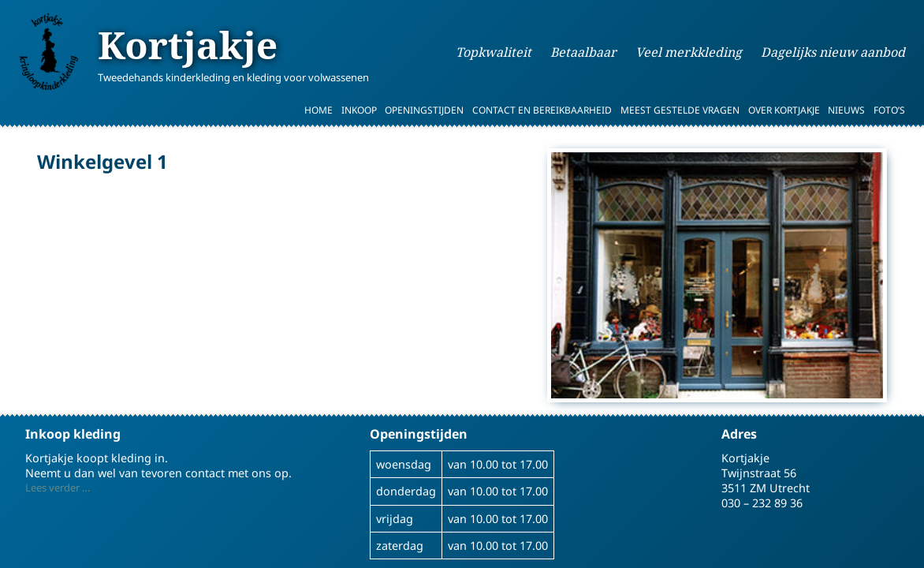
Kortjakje (188, 45)
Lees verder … (58, 488)
